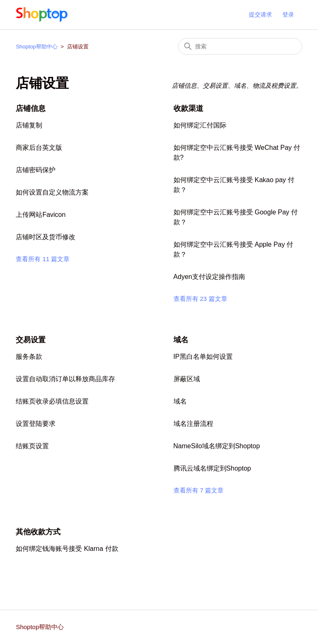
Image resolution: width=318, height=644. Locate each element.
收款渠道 (188, 108)
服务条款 (29, 357)
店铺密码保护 (36, 170)
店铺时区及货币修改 (46, 237)
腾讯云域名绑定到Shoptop (212, 468)
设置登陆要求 (36, 424)
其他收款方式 (38, 532)
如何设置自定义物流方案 (52, 192)
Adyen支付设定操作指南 (209, 277)
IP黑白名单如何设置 (203, 357)
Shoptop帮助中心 (36, 47)
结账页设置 (32, 446)
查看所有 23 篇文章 (200, 299)
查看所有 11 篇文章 (43, 259)
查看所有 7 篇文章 (199, 490)
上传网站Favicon (41, 215)
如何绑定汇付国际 (200, 125)
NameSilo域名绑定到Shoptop (217, 446)
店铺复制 (29, 125)
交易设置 (31, 340)
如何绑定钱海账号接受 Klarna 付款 (67, 549)
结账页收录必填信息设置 (52, 401)
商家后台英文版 (39, 148)
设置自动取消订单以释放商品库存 (65, 379)
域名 (181, 340)
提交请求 (260, 14)
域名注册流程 (193, 424)
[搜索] (240, 46)
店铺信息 (31, 108)
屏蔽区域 (187, 379)
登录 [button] (288, 14)
